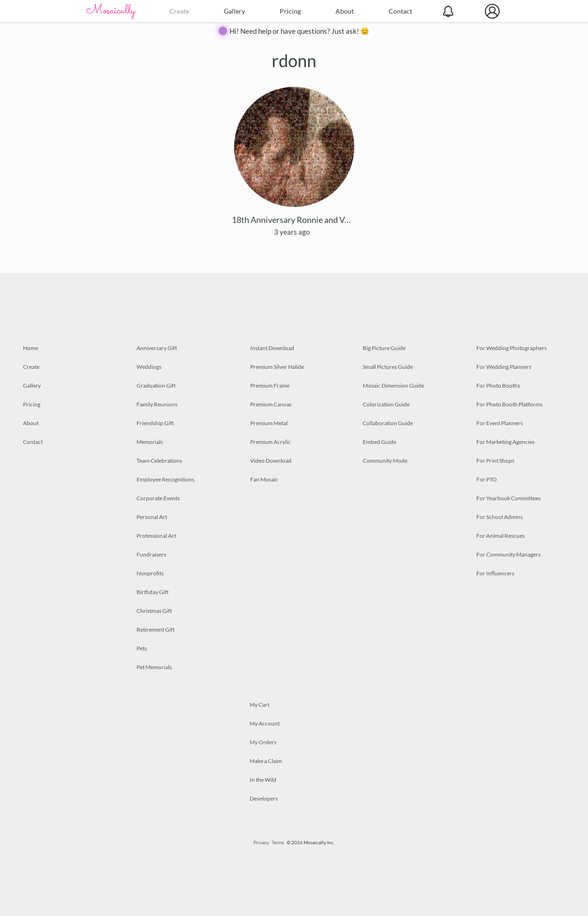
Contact (400, 11)
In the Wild (263, 780)
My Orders (263, 742)
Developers (264, 798)
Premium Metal (269, 423)
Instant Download (272, 348)
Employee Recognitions (165, 479)
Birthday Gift (153, 592)
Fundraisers (151, 554)
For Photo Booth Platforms (509, 404)
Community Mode (385, 461)
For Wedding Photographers (512, 348)
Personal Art (152, 517)
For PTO (487, 479)
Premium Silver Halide (277, 367)
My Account (265, 723)
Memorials (150, 442)
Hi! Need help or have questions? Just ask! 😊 (299, 31)
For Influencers (495, 573)
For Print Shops (495, 461)
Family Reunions (157, 404)
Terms (278, 842)
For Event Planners (500, 423)
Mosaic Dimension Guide (393, 385)
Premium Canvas (271, 404)
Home (31, 348)
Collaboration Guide (388, 423)
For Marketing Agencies (505, 442)
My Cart (260, 705)
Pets (142, 648)
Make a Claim (266, 761)
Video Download (271, 461)
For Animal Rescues (500, 536)
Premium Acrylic (271, 442)
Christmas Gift (154, 611)
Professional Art (156, 536)
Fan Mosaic (264, 479)
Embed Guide (379, 442)
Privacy (261, 842)
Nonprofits (150, 573)
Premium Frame (270, 385)
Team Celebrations (159, 461)
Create (179, 11)
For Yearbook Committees (508, 498)
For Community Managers (508, 554)
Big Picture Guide (384, 348)
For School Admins (500, 517)
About (345, 11)
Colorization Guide (386, 404)
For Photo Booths (498, 385)
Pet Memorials (154, 667)
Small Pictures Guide (388, 367)
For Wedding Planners (504, 367)
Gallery (234, 11)
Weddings (149, 367)
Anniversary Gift (157, 348)
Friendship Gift (155, 423)
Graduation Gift (156, 385)
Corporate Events (158, 498)
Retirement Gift (156, 630)
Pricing (290, 11)
